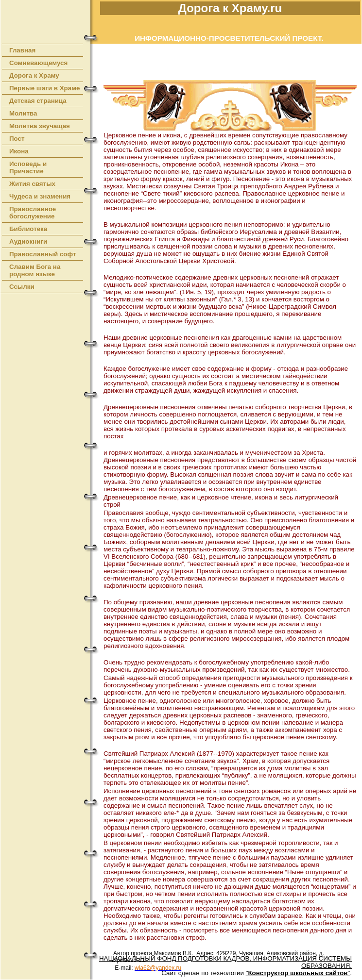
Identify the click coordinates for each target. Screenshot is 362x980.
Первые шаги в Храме (44, 88)
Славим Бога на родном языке (35, 270)
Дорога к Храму (34, 75)
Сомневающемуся (38, 63)
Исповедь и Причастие (28, 167)
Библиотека (28, 229)
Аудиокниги (28, 241)
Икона (19, 151)
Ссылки (22, 287)
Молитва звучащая (40, 126)
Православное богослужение (33, 213)
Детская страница (38, 101)
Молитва (23, 113)
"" (298, 973)
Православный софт (43, 254)
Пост (17, 139)
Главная (22, 50)
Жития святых (32, 184)
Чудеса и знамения (40, 196)
